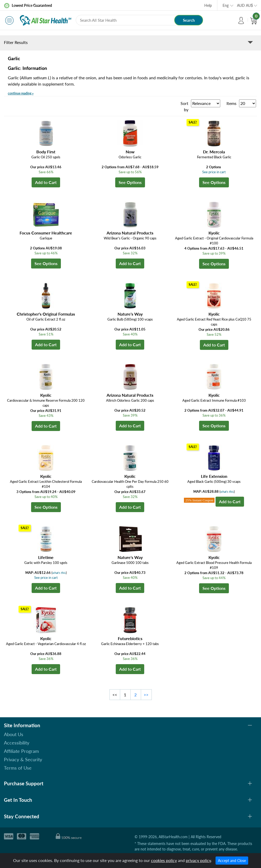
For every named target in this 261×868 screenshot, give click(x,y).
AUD (245, 5)
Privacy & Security (23, 759)
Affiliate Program (21, 751)
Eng (226, 5)
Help (208, 5)
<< (115, 695)
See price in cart (214, 172)
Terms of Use (18, 768)
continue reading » (21, 93)
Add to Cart (46, 182)
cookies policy (164, 860)
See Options (130, 182)
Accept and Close (232, 861)
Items (231, 103)
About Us (14, 734)
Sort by (184, 106)
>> (146, 695)
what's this (227, 492)
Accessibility (17, 743)
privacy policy (198, 860)
